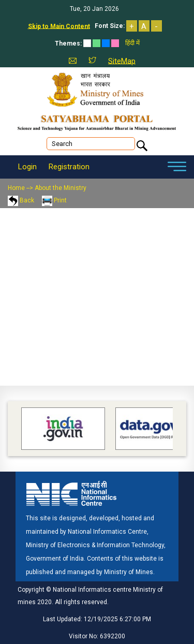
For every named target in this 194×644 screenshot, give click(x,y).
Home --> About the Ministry (47, 188)
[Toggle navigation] (177, 167)
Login (27, 167)
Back (21, 200)
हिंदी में (132, 43)
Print (54, 200)
